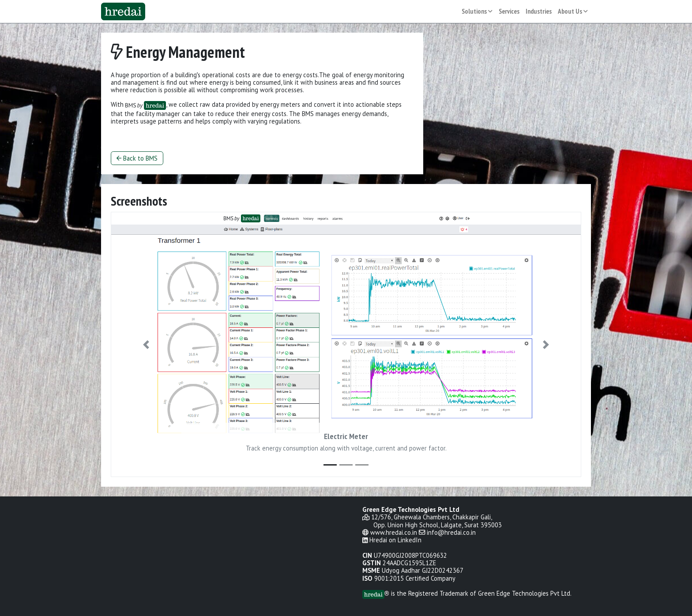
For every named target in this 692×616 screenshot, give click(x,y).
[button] (146, 344)
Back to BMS (137, 158)
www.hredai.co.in (394, 532)
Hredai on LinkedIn (395, 540)
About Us (573, 11)
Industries (539, 11)
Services (509, 11)
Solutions (477, 11)
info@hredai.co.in (451, 532)
